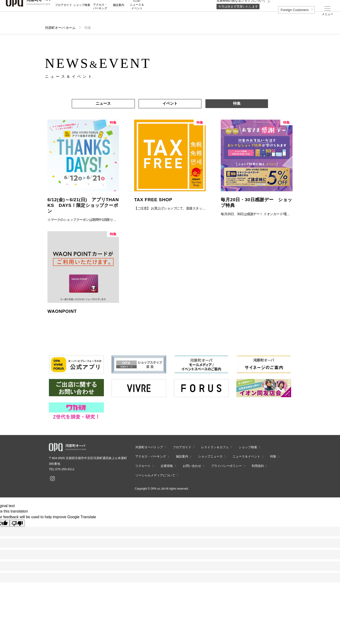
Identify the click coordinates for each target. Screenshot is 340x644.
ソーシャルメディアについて (155, 475)
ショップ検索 (82, 14)
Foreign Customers (295, 10)
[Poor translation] (17, 523)
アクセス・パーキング (100, 16)
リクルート (143, 466)
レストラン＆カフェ (215, 447)
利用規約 (258, 466)
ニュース (103, 103)
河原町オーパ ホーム (60, 28)
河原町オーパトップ (149, 447)
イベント (170, 103)
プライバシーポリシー (226, 466)
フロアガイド (64, 14)
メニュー (327, 14)
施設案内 (119, 14)
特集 (237, 103)
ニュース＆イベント (137, 16)
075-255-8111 (65, 469)
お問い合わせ (192, 466)
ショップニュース (210, 456)
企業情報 (167, 466)
